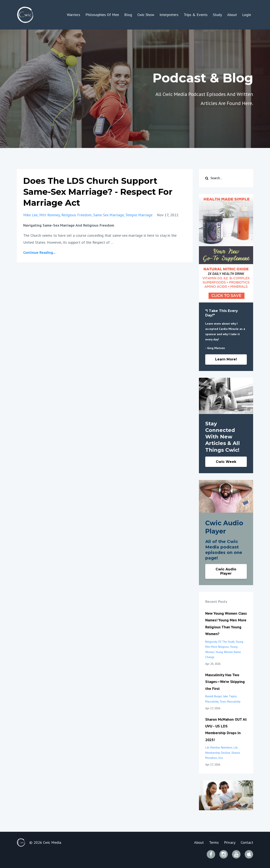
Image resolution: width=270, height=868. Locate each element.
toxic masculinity (230, 701)
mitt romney (49, 215)
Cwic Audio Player (226, 571)
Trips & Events (196, 15)
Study (217, 15)
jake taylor (230, 696)
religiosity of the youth (220, 642)
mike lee (30, 215)
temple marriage (139, 215)
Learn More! (226, 359)
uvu (221, 758)
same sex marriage (109, 215)
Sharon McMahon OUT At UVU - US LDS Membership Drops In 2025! (226, 730)
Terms (214, 842)
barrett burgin (213, 696)
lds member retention (219, 747)
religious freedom (76, 215)
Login (247, 15)
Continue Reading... (39, 252)
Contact (247, 842)
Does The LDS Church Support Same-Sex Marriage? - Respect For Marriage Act (98, 192)
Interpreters (169, 15)
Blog (128, 15)
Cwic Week (226, 462)
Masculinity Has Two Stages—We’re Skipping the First (225, 682)
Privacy (230, 842)
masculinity (212, 701)
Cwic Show (146, 15)
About (232, 15)
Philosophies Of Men (102, 15)
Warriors (74, 15)
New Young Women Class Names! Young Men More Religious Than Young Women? (226, 623)
